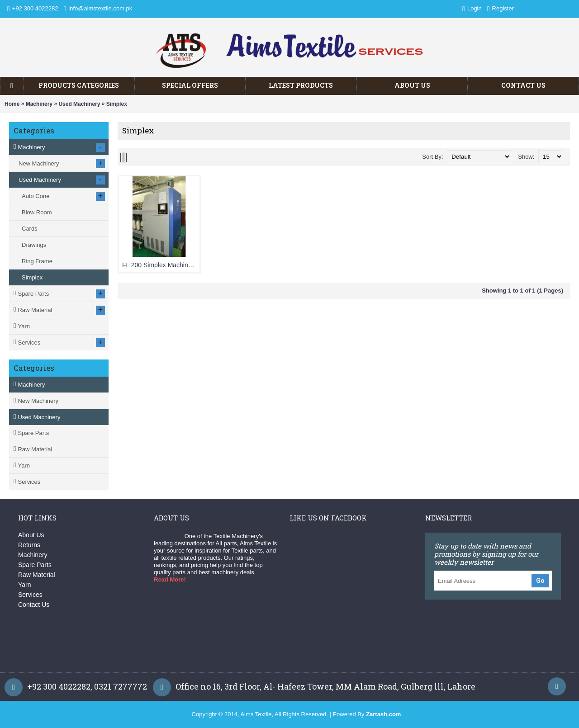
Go (540, 581)
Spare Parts (33, 433)
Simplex (117, 104)
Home (12, 104)
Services (29, 482)
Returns (29, 545)
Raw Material (35, 449)
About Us (31, 535)
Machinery (39, 104)
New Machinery (38, 401)
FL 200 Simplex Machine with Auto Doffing (161, 265)
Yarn (24, 466)
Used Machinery (79, 104)
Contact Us (34, 605)
